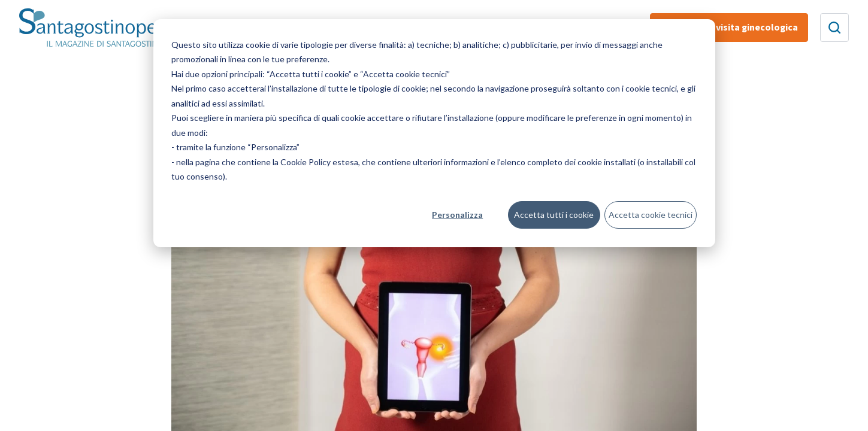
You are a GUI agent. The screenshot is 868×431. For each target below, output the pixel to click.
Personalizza (457, 215)
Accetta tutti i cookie (554, 215)
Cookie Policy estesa (319, 162)
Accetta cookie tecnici (651, 215)
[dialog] (434, 133)
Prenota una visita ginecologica (729, 28)
